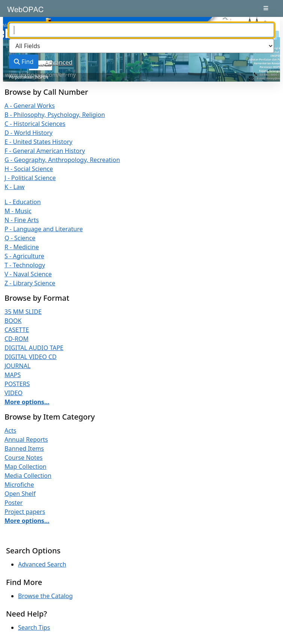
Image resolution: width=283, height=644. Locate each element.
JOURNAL (17, 366)
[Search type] (141, 46)
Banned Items (24, 449)
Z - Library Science (30, 283)
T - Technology (25, 265)
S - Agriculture (24, 256)
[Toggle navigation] (266, 8)
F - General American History (45, 151)
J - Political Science (30, 178)
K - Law (14, 187)
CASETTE (17, 330)
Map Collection (26, 467)
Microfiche (19, 485)
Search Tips (34, 627)
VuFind (19, 12)
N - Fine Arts (22, 220)
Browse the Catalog (45, 596)
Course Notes (23, 458)
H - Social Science (29, 169)
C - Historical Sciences (35, 124)
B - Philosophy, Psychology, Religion (55, 115)
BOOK (13, 321)
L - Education (23, 202)
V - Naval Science (28, 274)
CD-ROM (17, 339)
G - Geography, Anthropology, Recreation (62, 160)
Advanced (59, 62)
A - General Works (30, 106)
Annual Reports (26, 439)
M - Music (18, 211)
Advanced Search (42, 564)
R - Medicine (22, 247)
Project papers (25, 512)
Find (24, 62)
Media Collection (28, 476)
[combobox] (141, 30)
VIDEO (14, 393)
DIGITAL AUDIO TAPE (34, 348)
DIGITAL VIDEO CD (31, 357)
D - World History (29, 133)
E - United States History (38, 142)
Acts (10, 430)
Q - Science (20, 238)
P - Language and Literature (44, 229)
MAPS (13, 375)
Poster (14, 503)
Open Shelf (20, 494)
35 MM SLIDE (23, 312)
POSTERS (17, 384)
